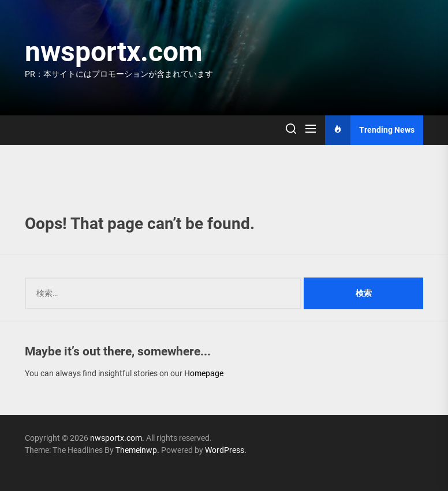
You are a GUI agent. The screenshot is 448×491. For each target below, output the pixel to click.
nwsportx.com (114, 52)
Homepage (204, 373)
